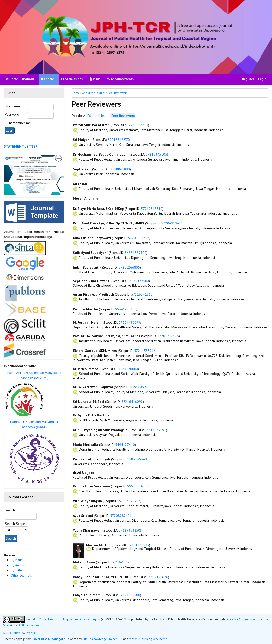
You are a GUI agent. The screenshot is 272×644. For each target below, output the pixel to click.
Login (262, 79)
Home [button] (76, 93)
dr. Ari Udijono (84, 473)
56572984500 (138, 486)
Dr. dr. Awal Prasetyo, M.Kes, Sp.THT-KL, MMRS (108, 223)
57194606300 (129, 595)
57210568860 (137, 125)
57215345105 (156, 154)
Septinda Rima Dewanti (92, 281)
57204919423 (172, 223)
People (48, 79)
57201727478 (168, 336)
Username (12, 106)
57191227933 (138, 545)
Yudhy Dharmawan (87, 530)
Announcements (120, 79)
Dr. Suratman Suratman (91, 486)
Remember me (20, 123)
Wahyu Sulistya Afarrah (91, 125)
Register (248, 79)
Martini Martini (98, 545)
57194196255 (123, 562)
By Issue (17, 560)
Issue (95, 79)
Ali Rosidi (80, 184)
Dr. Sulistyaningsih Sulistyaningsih (100, 430)
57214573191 (155, 430)
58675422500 (138, 281)
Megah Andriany (85, 198)
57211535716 (145, 351)
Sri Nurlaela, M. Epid (89, 402)
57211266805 (129, 267)
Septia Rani (82, 169)
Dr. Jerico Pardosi (86, 369)
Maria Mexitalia (85, 445)
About (28, 79)
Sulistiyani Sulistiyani (90, 253)
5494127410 (125, 445)
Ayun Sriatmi (83, 516)
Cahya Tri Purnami (87, 595)
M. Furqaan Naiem (87, 322)
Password (12, 114)
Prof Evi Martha (85, 309)
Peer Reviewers (118, 93)
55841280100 (126, 309)
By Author (18, 565)
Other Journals (21, 575)
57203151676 (157, 577)
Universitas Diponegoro (48, 639)
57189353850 (129, 530)
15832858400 (138, 459)
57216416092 (132, 402)
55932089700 (141, 387)
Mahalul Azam (84, 562)
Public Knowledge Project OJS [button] (102, 639)
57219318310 (152, 209)
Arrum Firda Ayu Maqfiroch (93, 294)
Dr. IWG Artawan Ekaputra (93, 387)
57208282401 (121, 516)
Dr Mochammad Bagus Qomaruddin (101, 154)
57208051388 (139, 238)
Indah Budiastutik (87, 267)
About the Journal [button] (94, 93)
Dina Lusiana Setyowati (92, 238)
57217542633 (118, 140)
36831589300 (136, 253)
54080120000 (127, 369)
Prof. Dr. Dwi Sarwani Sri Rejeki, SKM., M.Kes (107, 336)
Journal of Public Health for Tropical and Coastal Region (63, 619)
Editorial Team (98, 116)
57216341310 (142, 294)
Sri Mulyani (82, 140)
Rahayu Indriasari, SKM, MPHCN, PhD (101, 577)
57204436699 (129, 322)
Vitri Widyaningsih (87, 501)
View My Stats (28, 633)
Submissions (72, 79)
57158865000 (119, 169)
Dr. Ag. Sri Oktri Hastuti (91, 415)
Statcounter (11, 633)
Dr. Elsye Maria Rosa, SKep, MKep (98, 209)
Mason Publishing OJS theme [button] (148, 639)
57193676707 (130, 501)
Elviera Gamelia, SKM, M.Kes (95, 351)
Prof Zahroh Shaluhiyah (91, 459)
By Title (16, 570)
